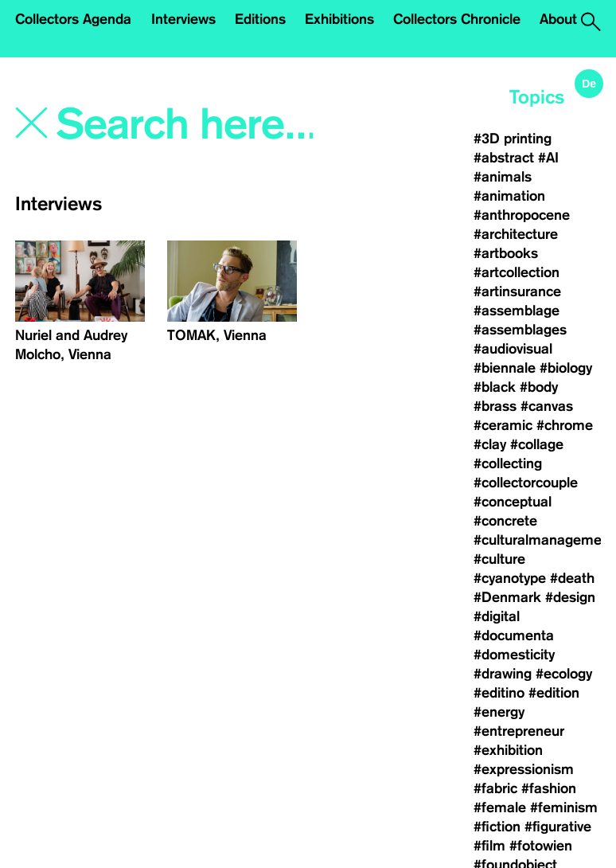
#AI (548, 158)
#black (495, 387)
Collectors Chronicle (457, 19)
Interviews (183, 19)
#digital (497, 616)
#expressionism (524, 769)
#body (539, 387)
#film (489, 846)
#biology (566, 368)
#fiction (497, 827)
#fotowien (541, 846)
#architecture (516, 234)
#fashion (549, 788)
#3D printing (513, 139)
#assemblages (520, 330)
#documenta (514, 635)
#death (572, 578)
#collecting (508, 463)
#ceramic (503, 425)
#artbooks (506, 253)
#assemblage (517, 311)
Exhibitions (339, 19)
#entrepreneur (519, 731)
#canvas (547, 406)
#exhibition (508, 750)
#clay (490, 444)
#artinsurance (517, 291)
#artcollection (517, 272)
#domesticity (514, 655)
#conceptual (513, 502)
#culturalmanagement (544, 540)
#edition (554, 693)
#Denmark (507, 597)
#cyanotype (510, 578)
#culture (499, 559)
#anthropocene (522, 215)
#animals (503, 177)
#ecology (564, 674)
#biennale (505, 368)
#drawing (503, 674)
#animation (509, 196)
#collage (537, 444)
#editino (499, 693)
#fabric (495, 788)
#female (500, 807)
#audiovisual (513, 349)
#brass (495, 406)
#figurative (558, 827)
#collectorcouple (526, 483)
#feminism (564, 807)
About (558, 19)
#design (570, 597)
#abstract (504, 158)
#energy (499, 712)
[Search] (186, 125)
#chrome (565, 425)
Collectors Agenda (73, 19)
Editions (260, 19)
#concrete (505, 521)
